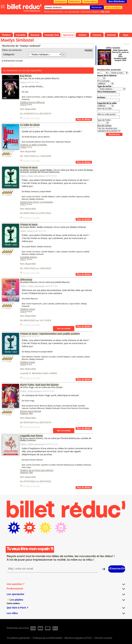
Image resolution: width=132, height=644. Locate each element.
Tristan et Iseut (29, 167)
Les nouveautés (72, 12)
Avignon (24, 413)
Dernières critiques (90, 12)
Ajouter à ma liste (31, 118)
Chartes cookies (103, 638)
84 (31, 413)
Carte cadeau (90, 1)
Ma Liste (105, 12)
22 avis (9, 195)
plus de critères (104, 125)
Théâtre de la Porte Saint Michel (37, 470)
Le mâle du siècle (30, 125)
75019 (23, 104)
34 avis (9, 156)
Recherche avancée (53, 12)
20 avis (9, 308)
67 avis (9, 414)
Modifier (89, 50)
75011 (23, 259)
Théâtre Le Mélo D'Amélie (33, 145)
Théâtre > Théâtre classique (31, 391)
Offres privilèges (113, 7)
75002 (23, 147)
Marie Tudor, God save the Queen (39, 385)
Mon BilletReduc (117, 1)
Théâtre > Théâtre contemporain (32, 176)
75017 (23, 204)
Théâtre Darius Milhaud (32, 102)
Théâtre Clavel (28, 309)
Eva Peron (26, 76)
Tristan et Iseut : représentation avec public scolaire (50, 334)
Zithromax (26, 280)
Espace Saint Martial (31, 411)
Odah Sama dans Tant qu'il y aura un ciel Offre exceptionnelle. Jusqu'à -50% (120, 55)
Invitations (60, 1)
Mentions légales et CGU (78, 638)
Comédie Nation (29, 257)
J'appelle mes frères (31, 436)
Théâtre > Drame (27, 231)
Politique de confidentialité (47, 638)
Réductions (75, 1)
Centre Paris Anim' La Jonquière (37, 202)
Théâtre (23, 82)
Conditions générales (18, 638)
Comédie (24, 127)
